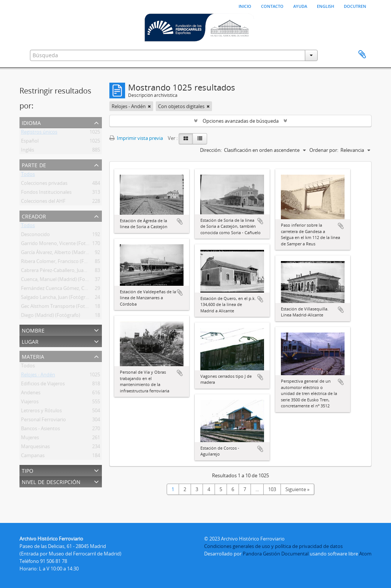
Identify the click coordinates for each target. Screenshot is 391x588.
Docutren (355, 6)
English (325, 6)
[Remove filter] (149, 106)
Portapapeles (362, 55)
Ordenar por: (324, 150)
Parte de (34, 164)
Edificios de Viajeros (43, 385)
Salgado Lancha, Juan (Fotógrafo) (57, 298)
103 (272, 489)
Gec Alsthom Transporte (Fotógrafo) (61, 307)
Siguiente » (297, 489)
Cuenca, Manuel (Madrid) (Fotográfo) (62, 281)
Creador (34, 216)
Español (30, 142)
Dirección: (211, 150)
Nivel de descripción (51, 481)
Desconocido (35, 236)
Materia (33, 356)
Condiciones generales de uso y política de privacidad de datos (273, 546)
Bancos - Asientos (40, 430)
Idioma (31, 122)
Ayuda (300, 6)
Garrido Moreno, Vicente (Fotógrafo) (61, 245)
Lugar (30, 341)
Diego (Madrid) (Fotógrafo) (51, 316)
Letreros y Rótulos (41, 412)
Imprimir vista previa (136, 138)
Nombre (33, 330)
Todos (28, 175)
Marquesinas (35, 448)
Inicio (245, 6)
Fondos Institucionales (46, 193)
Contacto (272, 6)
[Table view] (200, 139)
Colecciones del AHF (43, 202)
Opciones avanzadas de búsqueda (241, 121)
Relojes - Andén (38, 376)
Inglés (28, 151)
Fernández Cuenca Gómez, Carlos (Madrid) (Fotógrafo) (81, 290)
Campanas (33, 457)
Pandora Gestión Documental (276, 554)
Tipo (28, 470)
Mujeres (30, 439)
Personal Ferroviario (43, 421)
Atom (365, 554)
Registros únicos (39, 133)
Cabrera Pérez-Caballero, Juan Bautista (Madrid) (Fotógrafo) (87, 272)
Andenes (31, 394)
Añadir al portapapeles (180, 221)
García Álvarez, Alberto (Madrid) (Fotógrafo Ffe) (73, 254)
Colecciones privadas (44, 184)
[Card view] (186, 139)
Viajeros (30, 403)
